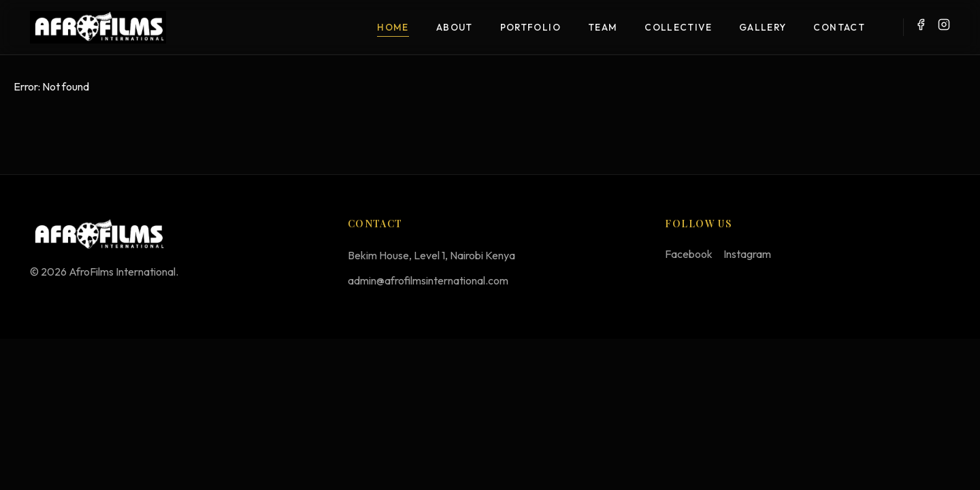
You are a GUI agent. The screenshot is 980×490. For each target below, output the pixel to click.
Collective (678, 27)
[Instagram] (944, 27)
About (455, 27)
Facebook (689, 254)
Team (603, 27)
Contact (839, 27)
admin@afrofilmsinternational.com (428, 280)
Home (393, 27)
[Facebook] (921, 27)
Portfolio (530, 27)
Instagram (747, 254)
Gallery (763, 27)
